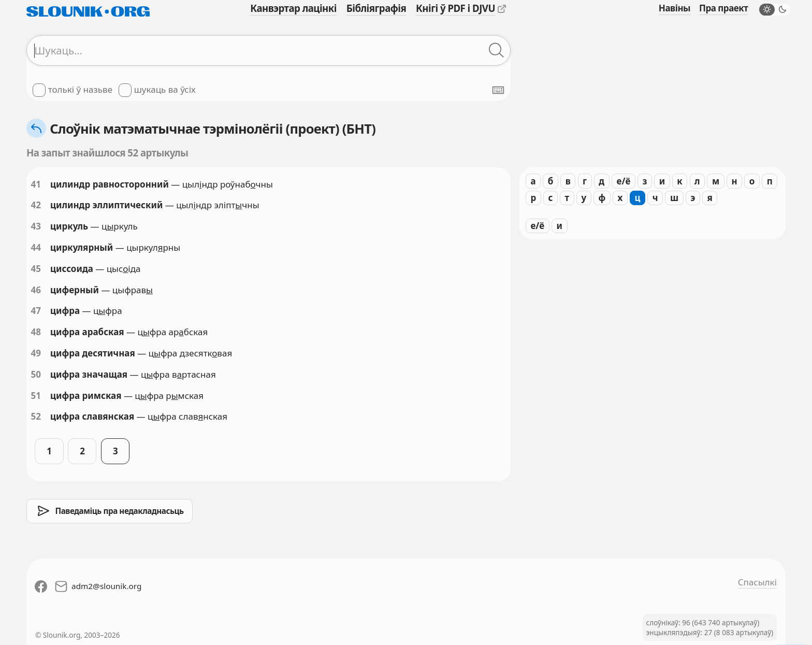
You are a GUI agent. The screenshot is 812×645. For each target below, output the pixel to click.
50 (36, 374)
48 (36, 332)
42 (36, 205)
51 (36, 396)
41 (36, 184)
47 (36, 311)
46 (36, 290)
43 (36, 226)
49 (36, 353)
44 (36, 247)
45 (36, 269)
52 (36, 416)
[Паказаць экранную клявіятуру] (498, 90)
